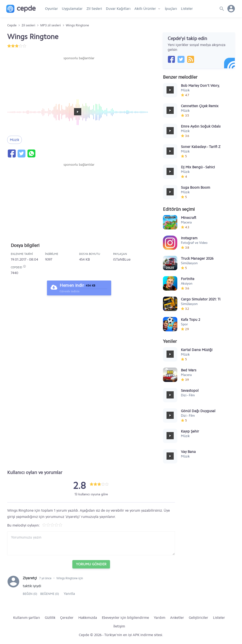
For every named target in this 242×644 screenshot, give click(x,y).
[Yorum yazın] (91, 543)
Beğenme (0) (50, 594)
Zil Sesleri (94, 9)
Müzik (14, 140)
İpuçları (171, 9)
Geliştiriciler (199, 618)
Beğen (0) (30, 594)
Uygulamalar (72, 9)
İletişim (119, 626)
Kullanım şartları (27, 618)
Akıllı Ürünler (145, 9)
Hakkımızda (88, 618)
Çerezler (67, 618)
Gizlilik (50, 618)
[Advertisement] (79, 75)
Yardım (160, 618)
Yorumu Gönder (91, 564)
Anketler (177, 618)
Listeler (187, 9)
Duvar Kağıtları (118, 9)
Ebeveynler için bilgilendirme (125, 618)
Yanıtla (69, 594)
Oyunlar (52, 9)
